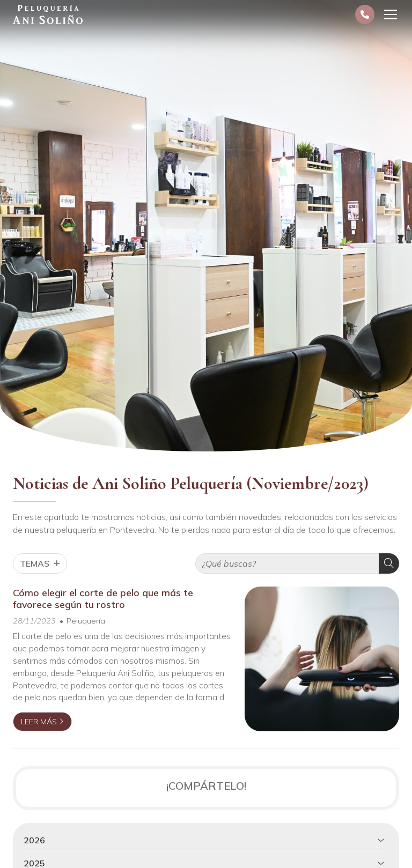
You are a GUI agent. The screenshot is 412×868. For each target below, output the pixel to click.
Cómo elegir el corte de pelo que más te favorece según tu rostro (103, 598)
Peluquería (86, 621)
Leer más (39, 722)
